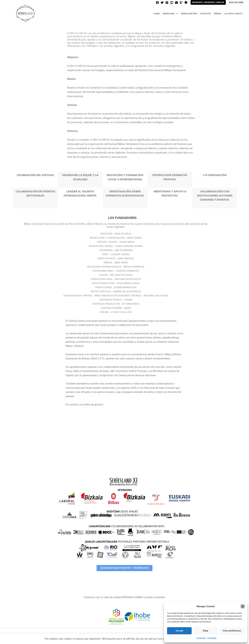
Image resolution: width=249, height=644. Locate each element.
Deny (206, 631)
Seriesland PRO (189, 13)
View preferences (232, 631)
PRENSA (218, 13)
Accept (179, 631)
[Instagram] (167, 3)
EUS (231, 2)
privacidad (201, 638)
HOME (157, 13)
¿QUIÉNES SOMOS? (233, 13)
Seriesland (170, 13)
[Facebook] (157, 3)
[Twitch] (181, 3)
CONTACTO (205, 13)
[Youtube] (172, 3)
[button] (243, 606)
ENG (241, 2)
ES (236, 2)
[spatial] (186, 3)
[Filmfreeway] (176, 3)
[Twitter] (162, 3)
